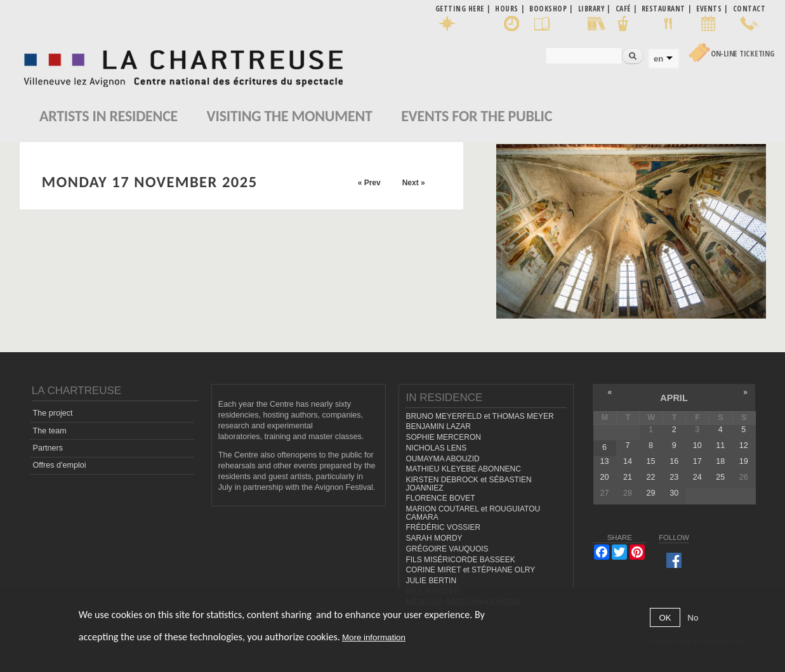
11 (720, 445)
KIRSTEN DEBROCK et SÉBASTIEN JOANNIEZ (468, 484)
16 (674, 461)
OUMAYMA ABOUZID (442, 459)
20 (604, 477)
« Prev (369, 183)
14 (628, 461)
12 (744, 445)
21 (628, 477)
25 (720, 477)
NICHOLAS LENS (436, 448)
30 (674, 493)
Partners (48, 448)
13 (604, 461)
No (693, 618)
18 (720, 461)
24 (697, 477)
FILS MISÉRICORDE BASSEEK (460, 560)
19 (744, 461)
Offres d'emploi (60, 465)
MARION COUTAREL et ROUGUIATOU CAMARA (473, 513)
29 (651, 493)
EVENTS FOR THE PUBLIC (477, 116)
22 (651, 477)
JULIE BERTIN (431, 581)
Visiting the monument (290, 116)
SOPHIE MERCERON (443, 437)
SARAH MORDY (434, 538)
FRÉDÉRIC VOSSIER (443, 527)
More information (374, 637)
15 (651, 461)
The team (50, 431)
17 (697, 461)
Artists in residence (109, 116)
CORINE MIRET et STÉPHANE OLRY (470, 570)
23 (674, 477)
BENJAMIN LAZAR (438, 426)
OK (665, 618)
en (658, 59)
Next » (414, 183)
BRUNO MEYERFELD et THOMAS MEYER (479, 416)
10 (697, 445)
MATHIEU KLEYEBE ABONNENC (463, 469)
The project (53, 413)
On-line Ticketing (742, 54)
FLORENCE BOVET (440, 498)
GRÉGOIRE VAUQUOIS (447, 549)
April (674, 398)
